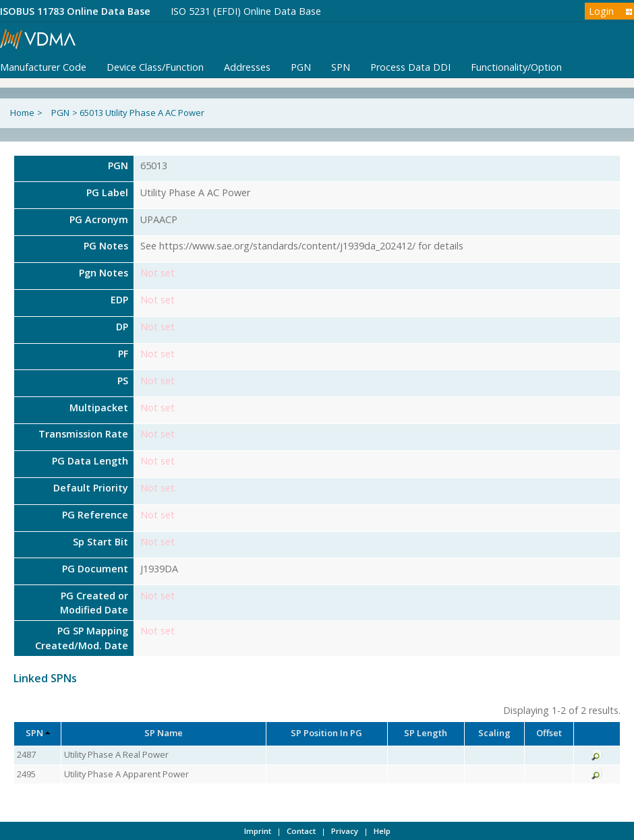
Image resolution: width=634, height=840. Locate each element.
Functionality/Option (516, 67)
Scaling (494, 733)
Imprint (258, 831)
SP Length (426, 733)
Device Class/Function (155, 67)
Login (601, 11)
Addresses (247, 67)
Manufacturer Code (43, 67)
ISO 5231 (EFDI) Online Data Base (246, 11)
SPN (341, 67)
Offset (549, 733)
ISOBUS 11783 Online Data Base (75, 11)
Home (22, 113)
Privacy (345, 831)
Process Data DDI (410, 67)
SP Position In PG (326, 733)
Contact (301, 831)
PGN (301, 67)
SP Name (164, 733)
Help (382, 831)
